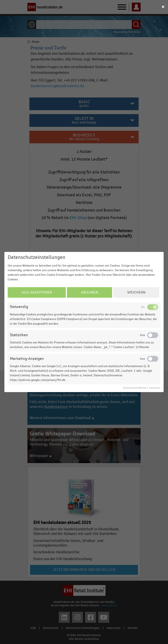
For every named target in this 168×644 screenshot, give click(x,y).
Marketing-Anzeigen (27, 359)
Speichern (136, 292)
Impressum (155, 388)
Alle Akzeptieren (37, 292)
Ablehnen (90, 292)
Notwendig (19, 307)
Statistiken (19, 335)
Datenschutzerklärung (135, 388)
